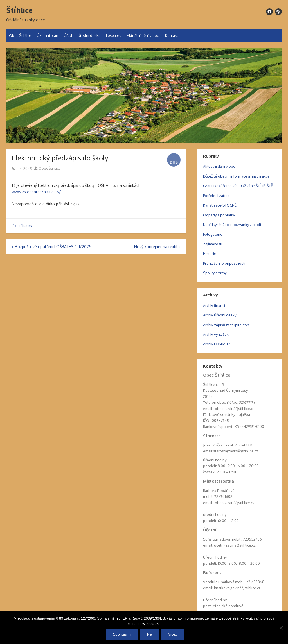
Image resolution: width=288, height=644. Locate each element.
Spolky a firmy (215, 273)
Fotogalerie (213, 234)
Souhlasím (122, 634)
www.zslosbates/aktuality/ (36, 192)
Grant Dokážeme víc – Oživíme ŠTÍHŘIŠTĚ (238, 186)
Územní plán (48, 35)
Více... (173, 634)
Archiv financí (214, 305)
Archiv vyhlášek (216, 334)
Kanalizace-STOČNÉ (220, 205)
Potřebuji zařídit (216, 196)
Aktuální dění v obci (143, 35)
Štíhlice (19, 10)
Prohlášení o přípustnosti (224, 263)
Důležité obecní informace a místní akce (236, 176)
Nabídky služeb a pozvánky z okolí (232, 225)
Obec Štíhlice (20, 35)
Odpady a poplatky (219, 215)
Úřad (68, 35)
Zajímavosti (213, 244)
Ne (149, 634)
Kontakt (172, 35)
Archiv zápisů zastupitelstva (226, 325)
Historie (210, 253)
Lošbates (114, 35)
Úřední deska (89, 35)
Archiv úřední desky (220, 315)
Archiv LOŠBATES (217, 344)
